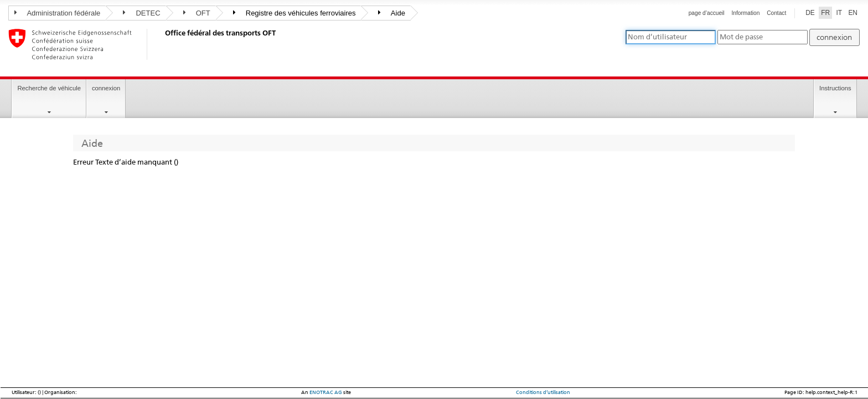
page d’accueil (707, 13)
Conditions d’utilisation (543, 392)
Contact (776, 13)
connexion (106, 88)
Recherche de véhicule (49, 88)
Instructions (835, 88)
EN (853, 13)
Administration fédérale (57, 13)
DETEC (141, 13)
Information (746, 13)
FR (825, 13)
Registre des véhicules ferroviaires (294, 13)
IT (839, 13)
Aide (391, 13)
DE (810, 13)
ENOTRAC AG (326, 392)
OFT (197, 13)
